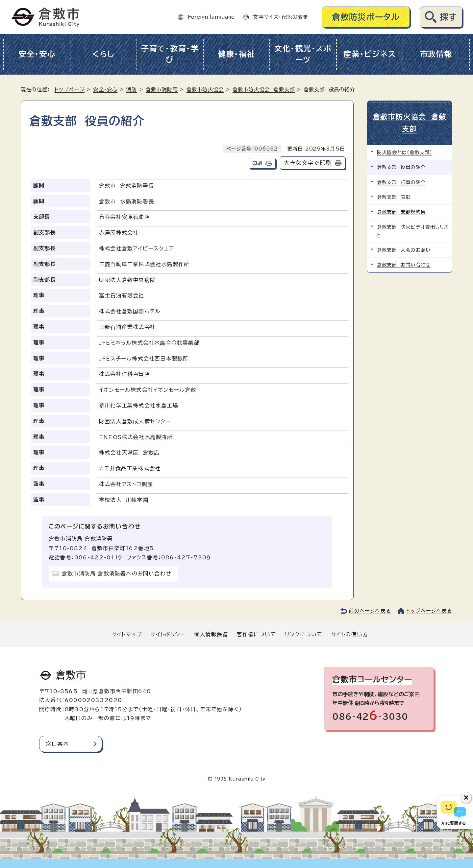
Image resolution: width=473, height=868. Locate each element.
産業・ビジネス (370, 54)
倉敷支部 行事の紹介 (401, 182)
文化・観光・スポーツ (303, 54)
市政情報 (436, 54)
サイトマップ (127, 634)
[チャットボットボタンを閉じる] (466, 798)
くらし (103, 54)
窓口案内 (57, 744)
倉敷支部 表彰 (394, 197)
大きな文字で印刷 (308, 163)
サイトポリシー (168, 634)
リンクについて (304, 634)
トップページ (70, 90)
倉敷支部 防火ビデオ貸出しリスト (413, 231)
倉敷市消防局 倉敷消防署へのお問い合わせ (117, 574)
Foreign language (211, 17)
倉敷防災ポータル (366, 17)
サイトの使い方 (350, 634)
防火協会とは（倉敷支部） (405, 152)
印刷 (257, 163)
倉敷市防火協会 (205, 90)
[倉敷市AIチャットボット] (453, 812)
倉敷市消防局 (162, 90)
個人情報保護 (211, 634)
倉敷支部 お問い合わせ (404, 265)
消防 (132, 90)
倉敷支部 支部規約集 (401, 212)
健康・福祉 (237, 54)
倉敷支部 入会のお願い (404, 250)
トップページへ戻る (429, 611)
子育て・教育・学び (170, 54)
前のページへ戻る (370, 611)
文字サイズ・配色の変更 (281, 17)
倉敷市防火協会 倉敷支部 (264, 90)
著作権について (256, 634)
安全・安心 (37, 54)
